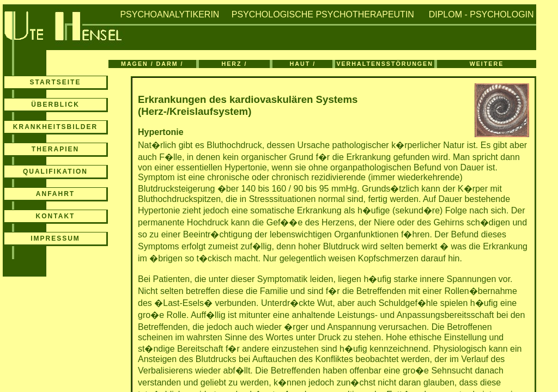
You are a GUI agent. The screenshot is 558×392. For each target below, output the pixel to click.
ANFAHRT (55, 194)
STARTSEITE (56, 82)
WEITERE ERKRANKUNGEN (487, 64)
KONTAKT (56, 216)
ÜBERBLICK (55, 105)
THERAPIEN (55, 149)
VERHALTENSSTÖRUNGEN (385, 64)
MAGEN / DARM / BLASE (152, 64)
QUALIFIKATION (55, 171)
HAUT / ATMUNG (302, 64)
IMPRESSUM (55, 238)
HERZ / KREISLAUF (234, 64)
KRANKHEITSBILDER (55, 127)
